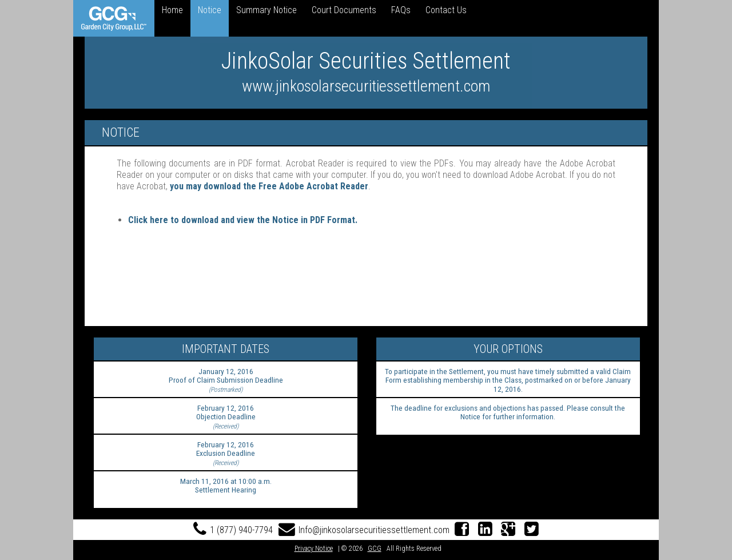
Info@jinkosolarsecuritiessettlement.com (364, 530)
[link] (114, 18)
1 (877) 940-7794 (233, 530)
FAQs (401, 10)
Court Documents (344, 10)
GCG (375, 549)
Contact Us (446, 10)
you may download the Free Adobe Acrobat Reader (269, 186)
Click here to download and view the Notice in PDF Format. (243, 220)
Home (172, 10)
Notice (210, 10)
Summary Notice (266, 10)
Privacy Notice (314, 549)
